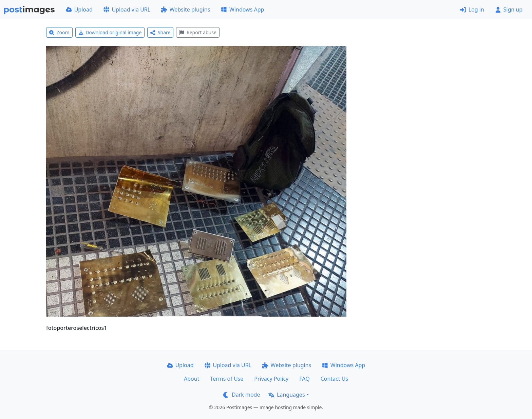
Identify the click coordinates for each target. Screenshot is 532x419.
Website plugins (186, 9)
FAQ (304, 379)
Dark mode (242, 395)
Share (160, 32)
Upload (79, 9)
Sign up (509, 9)
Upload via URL (127, 9)
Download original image (110, 32)
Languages (287, 395)
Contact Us (334, 379)
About (192, 379)
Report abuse (198, 32)
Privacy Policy (271, 379)
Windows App (242, 9)
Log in (472, 9)
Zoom (59, 32)
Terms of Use (227, 379)
